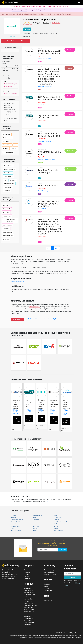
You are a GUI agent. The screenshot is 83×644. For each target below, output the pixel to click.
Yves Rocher (8, 187)
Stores (46, 588)
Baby (56, 515)
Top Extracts (7, 216)
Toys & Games (16, 530)
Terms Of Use (49, 572)
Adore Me (6, 229)
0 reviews (46, 23)
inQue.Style (7, 209)
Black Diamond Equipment (10, 221)
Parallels (6, 149)
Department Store (17, 520)
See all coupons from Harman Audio (65, 412)
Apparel (59, 6)
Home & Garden (16, 524)
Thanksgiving (28, 618)
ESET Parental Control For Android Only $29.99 (50, 98)
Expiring (26, 576)
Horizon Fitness (8, 236)
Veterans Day (29, 608)
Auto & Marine (37, 515)
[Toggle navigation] (79, 2)
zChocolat (7, 191)
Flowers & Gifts (16, 522)
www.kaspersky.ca (17, 281)
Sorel (5, 180)
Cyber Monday (29, 622)
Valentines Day (29, 593)
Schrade (6, 239)
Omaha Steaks (8, 176)
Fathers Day (28, 601)
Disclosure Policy (50, 574)
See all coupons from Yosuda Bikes (54, 411)
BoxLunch (6, 212)
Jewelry (35, 524)
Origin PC (14, 149)
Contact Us (48, 600)
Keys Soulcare (8, 225)
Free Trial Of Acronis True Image (48, 171)
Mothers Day (28, 599)
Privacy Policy (49, 570)
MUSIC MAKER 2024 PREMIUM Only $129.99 (49, 135)
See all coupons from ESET (28, 411)
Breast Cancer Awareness (29, 613)
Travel (35, 530)
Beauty (13, 518)
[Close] (80, 14)
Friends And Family (30, 605)
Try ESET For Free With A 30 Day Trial (50, 117)
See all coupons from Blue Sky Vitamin (17, 411)
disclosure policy (49, 35)
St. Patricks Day (29, 595)
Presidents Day (29, 590)
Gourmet (35, 522)
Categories (48, 590)
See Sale (69, 68)
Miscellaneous (16, 526)
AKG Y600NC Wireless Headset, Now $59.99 (66, 404)
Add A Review (17, 319)
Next (57, 248)
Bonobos (65, 6)
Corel (15, 145)
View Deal (70, 50)
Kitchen (56, 524)
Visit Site (12, 37)
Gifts (44, 6)
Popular (26, 574)
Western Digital (8, 152)
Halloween (27, 616)
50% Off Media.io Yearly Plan (50, 153)
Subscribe (63, 550)
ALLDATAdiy (7, 134)
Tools (56, 528)
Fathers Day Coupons (10, 93)
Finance (57, 520)
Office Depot (8, 173)
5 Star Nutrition (51, 6)
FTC (47, 501)
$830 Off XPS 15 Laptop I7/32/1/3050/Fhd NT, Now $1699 (49, 204)
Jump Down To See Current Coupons (16, 41)
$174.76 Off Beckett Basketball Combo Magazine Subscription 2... (42, 407)
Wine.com (13, 180)
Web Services (58, 530)
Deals (46, 586)
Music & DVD (37, 526)
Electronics (36, 520)
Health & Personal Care (61, 522)
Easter (26, 597)
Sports (35, 528)
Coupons (47, 584)
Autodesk (6, 141)
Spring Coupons (9, 86)
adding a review (34, 307)
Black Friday (28, 620)
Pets (12, 528)
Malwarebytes (8, 138)
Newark (6, 205)
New (25, 570)
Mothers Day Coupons (28, 6)
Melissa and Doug (9, 169)
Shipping (27, 579)
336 (27, 29)
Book (34, 518)
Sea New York (8, 232)
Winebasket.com (9, 184)
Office (56, 526)
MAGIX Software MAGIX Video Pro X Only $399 (50, 52)
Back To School (29, 610)
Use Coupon (71, 151)
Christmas (27, 625)
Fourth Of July (29, 603)
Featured (39, 6)
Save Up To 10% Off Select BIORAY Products (17, 404)
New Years (27, 588)
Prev (49, 248)
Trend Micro (7, 145)
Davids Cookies (9, 166)
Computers (58, 518)
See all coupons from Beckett (41, 411)
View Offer (70, 184)
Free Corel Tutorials (48, 186)
